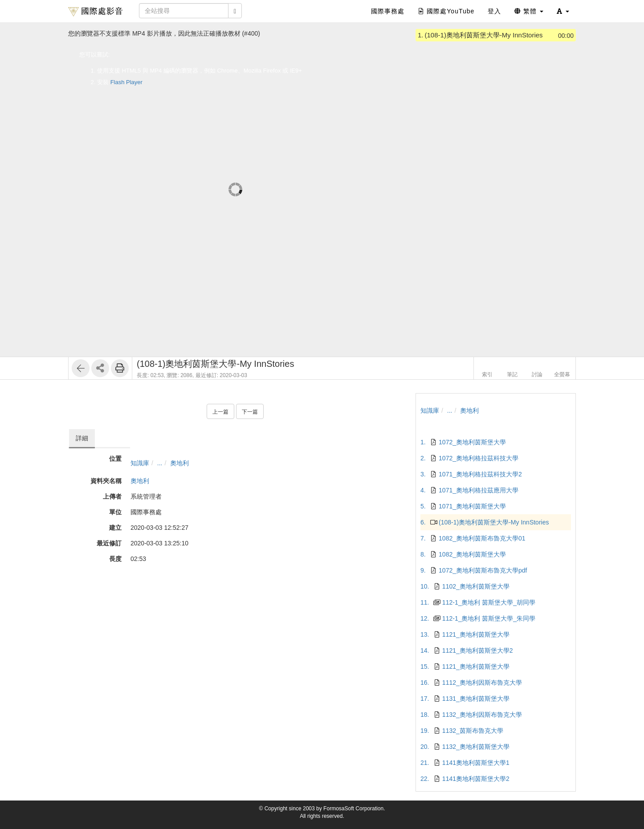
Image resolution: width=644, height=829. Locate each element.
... (160, 463)
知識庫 (140, 463)
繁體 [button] (529, 11)
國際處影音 (96, 12)
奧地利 (179, 463)
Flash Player (126, 82)
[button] (563, 11)
